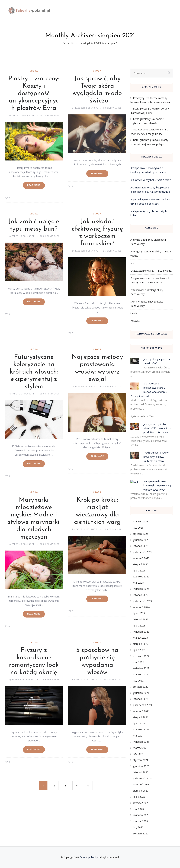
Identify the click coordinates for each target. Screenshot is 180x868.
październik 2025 (143, 552)
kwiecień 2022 (141, 668)
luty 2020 (138, 827)
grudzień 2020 (141, 766)
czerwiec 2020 (141, 803)
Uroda (34, 71)
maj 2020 (138, 809)
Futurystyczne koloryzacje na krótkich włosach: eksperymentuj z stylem (34, 372)
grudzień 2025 (141, 540)
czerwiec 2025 (141, 576)
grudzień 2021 (141, 693)
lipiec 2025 (139, 570)
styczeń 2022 (141, 687)
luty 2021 (138, 754)
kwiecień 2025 (141, 589)
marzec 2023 (140, 638)
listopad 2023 (141, 619)
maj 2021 (138, 736)
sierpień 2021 (141, 717)
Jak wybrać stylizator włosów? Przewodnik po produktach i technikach (157, 428)
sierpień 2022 (141, 644)
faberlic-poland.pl (89, 857)
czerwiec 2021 (141, 729)
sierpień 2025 (141, 564)
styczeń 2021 (141, 760)
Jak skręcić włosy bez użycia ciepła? (150, 180)
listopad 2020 (141, 772)
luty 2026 (138, 528)
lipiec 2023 (139, 626)
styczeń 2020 (141, 833)
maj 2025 (138, 583)
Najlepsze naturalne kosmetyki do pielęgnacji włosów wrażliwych (157, 485)
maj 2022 (138, 662)
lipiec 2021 (139, 723)
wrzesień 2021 (141, 711)
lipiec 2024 (139, 613)
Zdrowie (135, 321)
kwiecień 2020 (141, 815)
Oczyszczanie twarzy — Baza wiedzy (151, 271)
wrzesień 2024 (141, 607)
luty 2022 (138, 681)
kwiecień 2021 (141, 742)
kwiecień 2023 (141, 632)
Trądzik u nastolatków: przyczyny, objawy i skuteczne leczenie (156, 457)
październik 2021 (143, 705)
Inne (133, 263)
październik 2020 (143, 778)
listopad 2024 (141, 595)
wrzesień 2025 (141, 558)
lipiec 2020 (139, 797)
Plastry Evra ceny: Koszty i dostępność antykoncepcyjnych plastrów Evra (34, 94)
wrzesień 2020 (141, 784)
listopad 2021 (141, 699)
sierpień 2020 (141, 791)
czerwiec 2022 (141, 656)
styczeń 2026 (141, 534)
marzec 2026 (140, 521)
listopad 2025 (141, 546)
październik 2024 (143, 601)
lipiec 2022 (139, 650)
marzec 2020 (140, 821)
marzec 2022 (140, 674)
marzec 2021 (140, 748)
